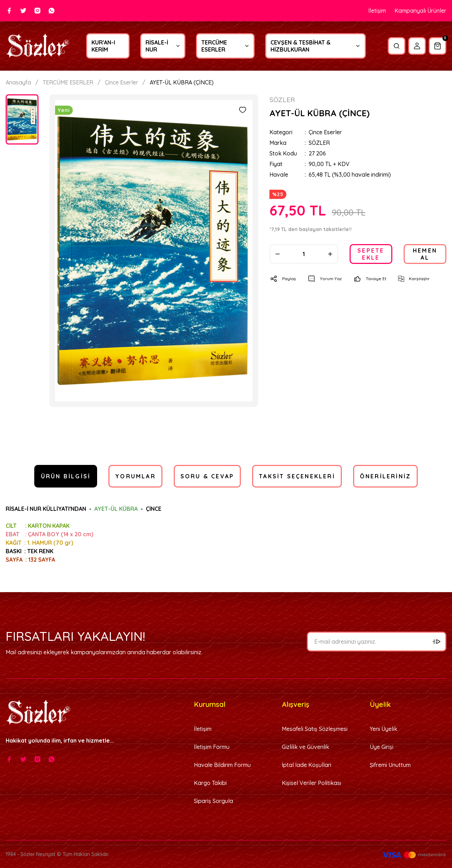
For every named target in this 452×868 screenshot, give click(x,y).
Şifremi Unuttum (390, 765)
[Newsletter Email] (377, 642)
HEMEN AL (425, 254)
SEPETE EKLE (371, 254)
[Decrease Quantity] (278, 254)
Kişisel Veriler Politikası (311, 783)
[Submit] (436, 642)
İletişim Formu (212, 747)
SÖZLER (319, 143)
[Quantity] (304, 254)
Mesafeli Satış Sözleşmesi (315, 729)
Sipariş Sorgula (213, 801)
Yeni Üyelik (383, 729)
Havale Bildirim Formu (222, 765)
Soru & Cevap (207, 476)
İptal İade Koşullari (307, 765)
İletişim (377, 11)
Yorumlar (135, 476)
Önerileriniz (385, 476)
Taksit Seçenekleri (297, 476)
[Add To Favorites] (243, 110)
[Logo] (38, 46)
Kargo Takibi (210, 783)
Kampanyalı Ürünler (420, 11)
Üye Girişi (382, 747)
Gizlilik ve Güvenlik (305, 747)
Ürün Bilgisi (66, 476)
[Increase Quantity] (330, 254)
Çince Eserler (325, 132)
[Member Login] (417, 46)
